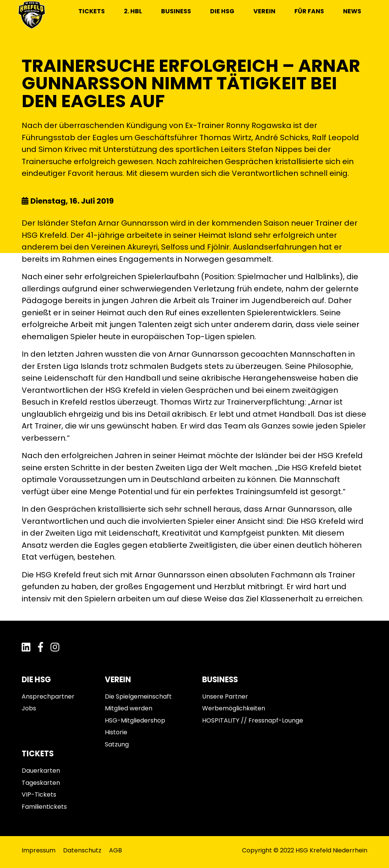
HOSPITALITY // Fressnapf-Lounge (253, 720)
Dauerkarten (41, 771)
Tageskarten (41, 783)
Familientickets (44, 807)
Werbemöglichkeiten (234, 708)
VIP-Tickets (39, 794)
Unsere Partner (225, 696)
